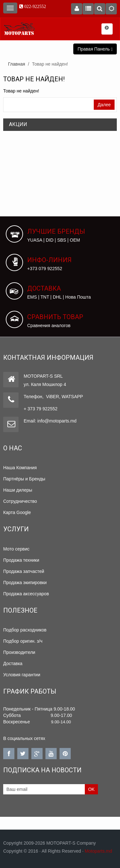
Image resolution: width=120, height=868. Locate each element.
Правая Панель (95, 49)
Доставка (13, 663)
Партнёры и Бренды (24, 479)
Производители (19, 652)
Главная (16, 64)
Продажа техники (21, 560)
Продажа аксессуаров (26, 594)
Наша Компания (20, 468)
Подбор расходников (25, 630)
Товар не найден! (50, 64)
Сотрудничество (20, 501)
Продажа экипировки (25, 583)
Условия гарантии (22, 675)
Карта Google (17, 512)
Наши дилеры (18, 490)
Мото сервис (16, 549)
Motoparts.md (99, 851)
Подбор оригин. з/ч (23, 641)
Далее (104, 105)
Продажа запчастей (24, 571)
